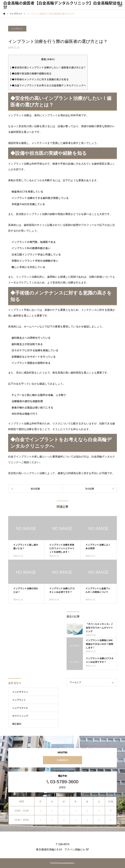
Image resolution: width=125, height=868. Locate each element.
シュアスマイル (20, 708)
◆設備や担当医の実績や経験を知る (31, 73)
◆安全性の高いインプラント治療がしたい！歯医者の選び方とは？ (48, 67)
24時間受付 (62, 760)
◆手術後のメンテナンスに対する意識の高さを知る (39, 79)
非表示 (51, 59)
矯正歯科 (17, 724)
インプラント (17, 29)
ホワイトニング (20, 716)
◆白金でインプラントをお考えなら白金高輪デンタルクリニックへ (48, 85)
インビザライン (20, 692)
